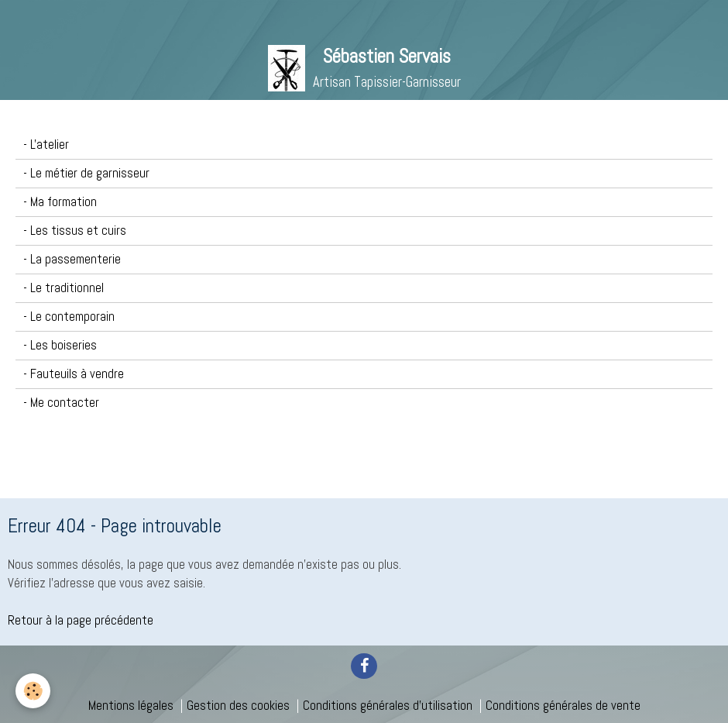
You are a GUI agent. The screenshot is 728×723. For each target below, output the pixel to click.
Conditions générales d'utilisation (388, 706)
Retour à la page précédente (81, 620)
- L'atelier (46, 145)
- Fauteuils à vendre (74, 374)
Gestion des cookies (238, 706)
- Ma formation (60, 202)
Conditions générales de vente (563, 706)
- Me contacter (61, 403)
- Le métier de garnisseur (86, 173)
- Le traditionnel (64, 288)
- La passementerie (72, 259)
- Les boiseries (60, 345)
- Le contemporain (69, 317)
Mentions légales (131, 706)
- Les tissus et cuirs (75, 231)
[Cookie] (33, 691)
